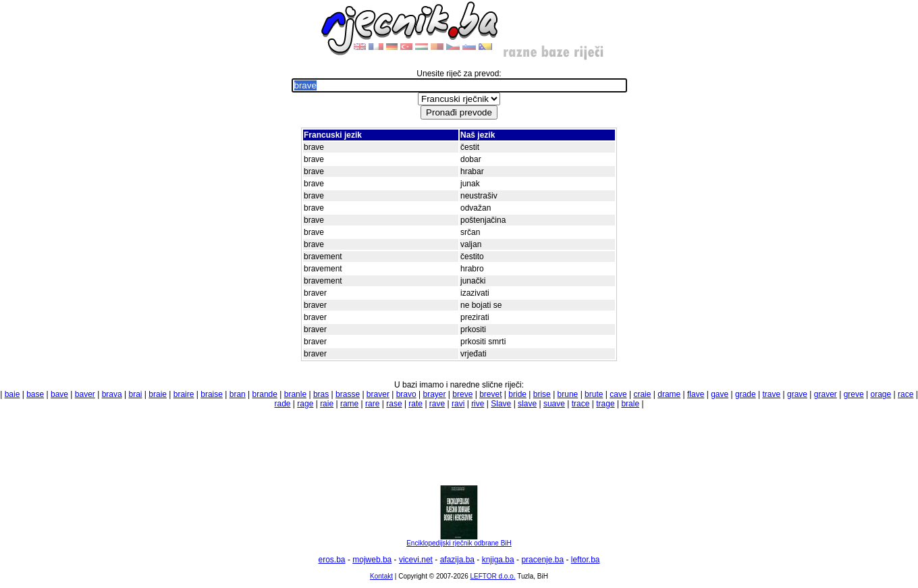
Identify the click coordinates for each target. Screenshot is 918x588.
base (35, 394)
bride (517, 394)
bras (321, 394)
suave (554, 404)
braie (158, 394)
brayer (435, 394)
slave (527, 404)
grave (797, 394)
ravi (458, 404)
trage (605, 404)
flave (696, 394)
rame (349, 404)
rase (394, 404)
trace (581, 404)
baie (12, 394)
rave (437, 404)
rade (282, 404)
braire (184, 394)
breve (462, 394)
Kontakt (381, 576)
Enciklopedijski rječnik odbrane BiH (459, 540)
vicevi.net (416, 560)
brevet (490, 394)
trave (772, 394)
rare (372, 404)
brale (630, 404)
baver (85, 394)
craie (642, 394)
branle (295, 394)
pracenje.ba (542, 560)
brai (135, 394)
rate (415, 404)
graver (826, 394)
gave (720, 394)
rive (478, 404)
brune (568, 394)
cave (618, 394)
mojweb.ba (372, 560)
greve (854, 394)
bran (238, 394)
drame (669, 394)
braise (212, 394)
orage (881, 394)
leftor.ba (586, 560)
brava (112, 394)
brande (265, 394)
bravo (406, 394)
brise (542, 394)
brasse (348, 394)
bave (59, 394)
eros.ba (332, 560)
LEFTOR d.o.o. (492, 576)
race (906, 394)
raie (327, 404)
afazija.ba (457, 560)
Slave (501, 404)
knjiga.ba (498, 560)
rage (305, 404)
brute (594, 394)
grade (746, 394)
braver (378, 394)
